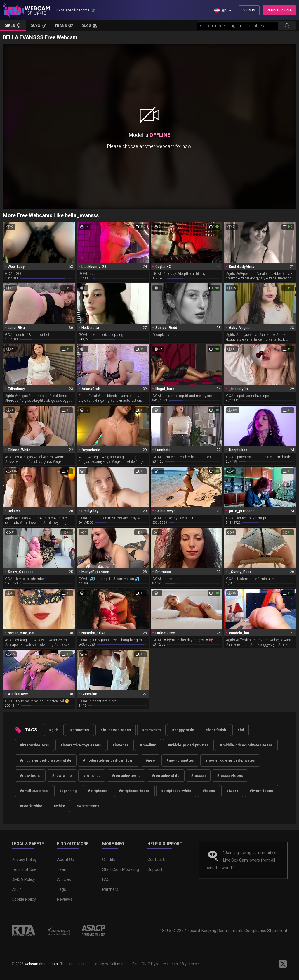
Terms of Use (24, 869)
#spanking (68, 791)
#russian (198, 776)
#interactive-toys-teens (81, 745)
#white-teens (88, 806)
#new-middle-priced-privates (230, 760)
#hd (241, 730)
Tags (61, 889)
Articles (64, 879)
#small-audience (34, 791)
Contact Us (158, 860)
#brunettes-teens (116, 730)
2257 (16, 889)
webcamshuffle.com (41, 964)
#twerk (232, 791)
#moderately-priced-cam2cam (109, 760)
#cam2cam (151, 730)
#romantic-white (166, 776)
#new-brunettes (180, 760)
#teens (209, 791)
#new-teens (30, 776)
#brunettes (80, 730)
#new (150, 760)
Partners (110, 889)
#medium (148, 745)
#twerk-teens (261, 791)
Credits (109, 860)
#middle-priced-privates (188, 745)
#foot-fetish (216, 730)
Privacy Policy (24, 860)
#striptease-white (176, 791)
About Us (65, 860)
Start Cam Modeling (121, 869)
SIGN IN (249, 10)
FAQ (106, 879)
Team (62, 869)
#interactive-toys (34, 745)
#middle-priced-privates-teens (246, 745)
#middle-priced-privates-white (46, 760)
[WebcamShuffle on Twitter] (283, 964)
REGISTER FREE (279, 10)
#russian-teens (230, 776)
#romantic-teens (126, 776)
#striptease (98, 791)
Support (155, 869)
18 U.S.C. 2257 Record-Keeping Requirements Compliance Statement (224, 931)
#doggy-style (183, 730)
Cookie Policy (24, 899)
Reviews (65, 899)
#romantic (92, 776)
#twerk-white (31, 806)
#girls (54, 730)
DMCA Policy (23, 879)
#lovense (121, 745)
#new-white (62, 776)
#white (59, 806)
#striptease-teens (134, 791)
